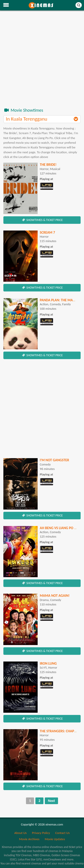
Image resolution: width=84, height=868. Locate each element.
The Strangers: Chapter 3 (61, 731)
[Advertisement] (42, 61)
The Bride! (48, 165)
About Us (20, 833)
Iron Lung (48, 663)
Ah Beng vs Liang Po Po (59, 528)
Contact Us (62, 833)
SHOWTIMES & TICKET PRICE (42, 220)
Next (51, 801)
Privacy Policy (41, 833)
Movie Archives (29, 839)
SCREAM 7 (47, 232)
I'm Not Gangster (55, 460)
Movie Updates (55, 839)
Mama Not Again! (55, 596)
